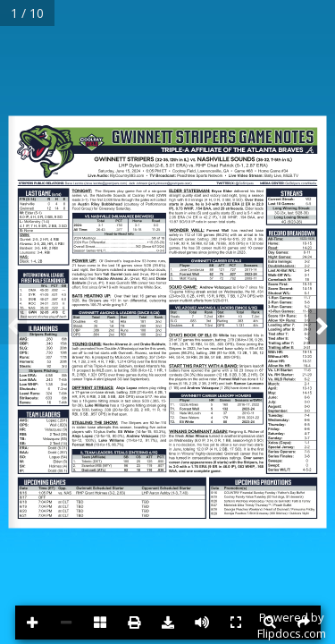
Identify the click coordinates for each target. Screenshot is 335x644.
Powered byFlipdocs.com (292, 625)
